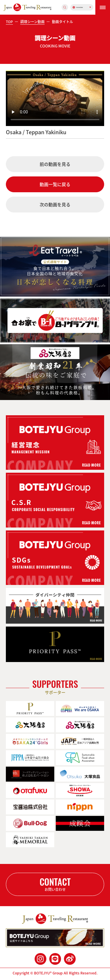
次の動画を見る (55, 205)
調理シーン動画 (32, 22)
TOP (9, 22)
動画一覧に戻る (55, 184)
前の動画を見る (55, 164)
